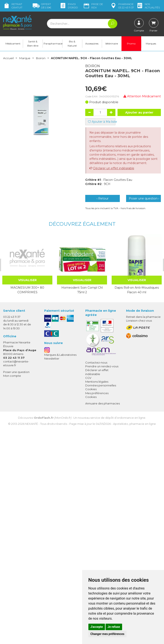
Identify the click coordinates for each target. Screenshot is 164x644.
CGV (88, 378)
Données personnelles (101, 386)
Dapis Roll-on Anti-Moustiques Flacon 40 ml (137, 291)
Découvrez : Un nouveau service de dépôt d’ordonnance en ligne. (82, 418)
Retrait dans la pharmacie (143, 317)
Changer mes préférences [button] (107, 634)
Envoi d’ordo (69, 6)
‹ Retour (103, 199)
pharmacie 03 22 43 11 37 (122, 6)
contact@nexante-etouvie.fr (16, 364)
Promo (131, 44)
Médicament (13, 44)
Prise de (93, 6)
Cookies (91, 390)
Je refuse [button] (114, 627)
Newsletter (52, 359)
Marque (25, 59)
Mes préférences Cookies (97, 396)
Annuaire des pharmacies (103, 404)
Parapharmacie (53, 44)
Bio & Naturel (72, 44)
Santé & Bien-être (33, 44)
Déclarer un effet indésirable (114, 169)
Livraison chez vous (139, 321)
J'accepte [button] (97, 627)
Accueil (8, 59)
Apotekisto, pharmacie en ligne (134, 424)
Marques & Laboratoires (60, 355)
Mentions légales (97, 382)
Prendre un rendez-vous (102, 367)
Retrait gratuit (13, 6)
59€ (42, 6)
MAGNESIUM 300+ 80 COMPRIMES (27, 291)
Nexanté (32, 424)
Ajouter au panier (139, 113)
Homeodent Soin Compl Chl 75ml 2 (82, 291)
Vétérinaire (112, 44)
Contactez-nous (96, 363)
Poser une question (16, 373)
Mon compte (12, 376)
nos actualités (148, 6)
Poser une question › (144, 199)
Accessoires (92, 44)
